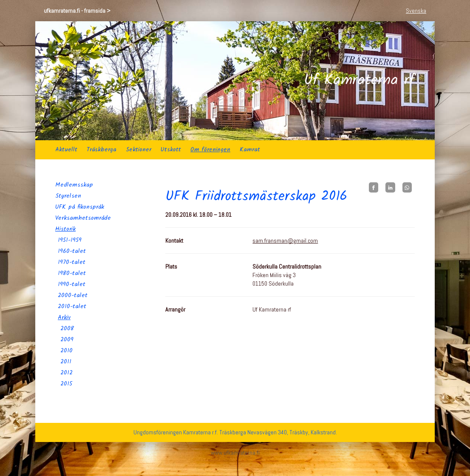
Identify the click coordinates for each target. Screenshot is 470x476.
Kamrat (250, 150)
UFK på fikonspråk (80, 207)
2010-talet (72, 306)
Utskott (171, 150)
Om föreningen (210, 150)
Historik (65, 229)
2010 (67, 351)
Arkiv (64, 317)
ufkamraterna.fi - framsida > (77, 11)
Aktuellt (66, 150)
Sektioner (139, 150)
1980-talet (72, 273)
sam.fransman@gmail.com (285, 241)
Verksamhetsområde (83, 218)
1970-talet (72, 262)
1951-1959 (70, 240)
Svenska (416, 11)
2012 (67, 373)
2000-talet (73, 295)
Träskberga (102, 150)
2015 (66, 384)
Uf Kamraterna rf (359, 81)
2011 (66, 362)
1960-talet (72, 251)
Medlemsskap (74, 185)
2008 (67, 329)
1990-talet (72, 284)
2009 (67, 340)
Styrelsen (68, 196)
